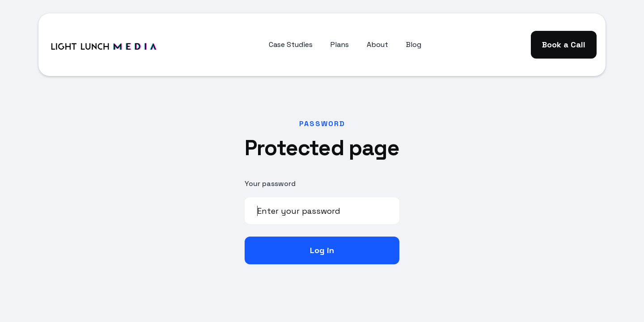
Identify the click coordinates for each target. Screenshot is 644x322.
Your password (270, 184)
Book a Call (564, 44)
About (377, 44)
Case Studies (291, 44)
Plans (340, 44)
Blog (414, 44)
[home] (103, 45)
